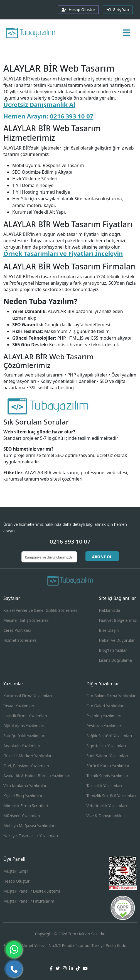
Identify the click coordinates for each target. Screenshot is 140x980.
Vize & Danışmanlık (104, 816)
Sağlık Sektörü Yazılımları (109, 736)
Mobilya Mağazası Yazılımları (30, 826)
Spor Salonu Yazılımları (107, 756)
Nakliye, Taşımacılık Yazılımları (31, 836)
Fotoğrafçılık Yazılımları (24, 736)
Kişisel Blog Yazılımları (23, 796)
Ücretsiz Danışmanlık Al (39, 104)
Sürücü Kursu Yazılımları (108, 766)
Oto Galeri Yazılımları (105, 706)
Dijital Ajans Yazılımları (24, 726)
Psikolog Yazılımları (104, 716)
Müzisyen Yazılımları (22, 816)
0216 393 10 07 (72, 116)
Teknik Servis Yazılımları (108, 776)
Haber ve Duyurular (117, 640)
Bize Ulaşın (109, 630)
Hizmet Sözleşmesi (20, 640)
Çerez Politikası (17, 630)
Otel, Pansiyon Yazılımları (26, 766)
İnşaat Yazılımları (19, 706)
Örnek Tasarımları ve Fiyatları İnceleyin (63, 253)
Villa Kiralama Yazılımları (25, 786)
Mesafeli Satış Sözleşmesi (26, 620)
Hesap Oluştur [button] (78, 10)
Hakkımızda (110, 610)
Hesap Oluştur (16, 881)
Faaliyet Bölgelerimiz (118, 620)
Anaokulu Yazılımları (22, 746)
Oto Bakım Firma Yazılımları (111, 696)
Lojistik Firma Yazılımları (25, 716)
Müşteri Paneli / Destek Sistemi (32, 891)
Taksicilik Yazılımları (104, 786)
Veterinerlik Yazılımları (106, 806)
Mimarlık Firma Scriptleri (26, 806)
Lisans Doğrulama (115, 660)
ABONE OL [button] (102, 557)
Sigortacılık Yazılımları (106, 746)
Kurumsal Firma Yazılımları (28, 696)
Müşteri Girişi (16, 871)
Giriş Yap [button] (118, 10)
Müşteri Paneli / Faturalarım (29, 901)
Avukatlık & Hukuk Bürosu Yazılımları (37, 776)
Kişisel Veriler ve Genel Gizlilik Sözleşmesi (41, 610)
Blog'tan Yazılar (113, 650)
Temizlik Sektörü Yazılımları (111, 796)
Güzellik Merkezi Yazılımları (28, 756)
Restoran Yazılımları (104, 726)
